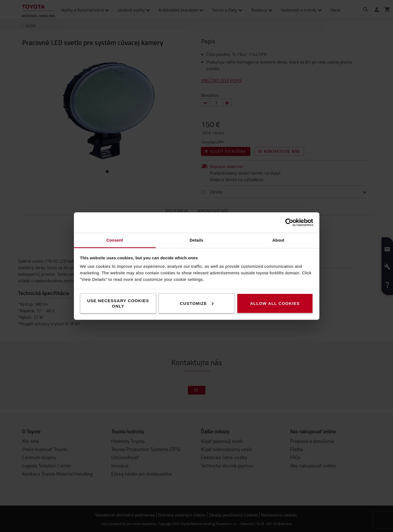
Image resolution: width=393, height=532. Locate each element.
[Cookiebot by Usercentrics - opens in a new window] (289, 223)
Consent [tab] (115, 240)
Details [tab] (197, 240)
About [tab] (278, 240)
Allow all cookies (275, 303)
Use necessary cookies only (118, 303)
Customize (197, 303)
